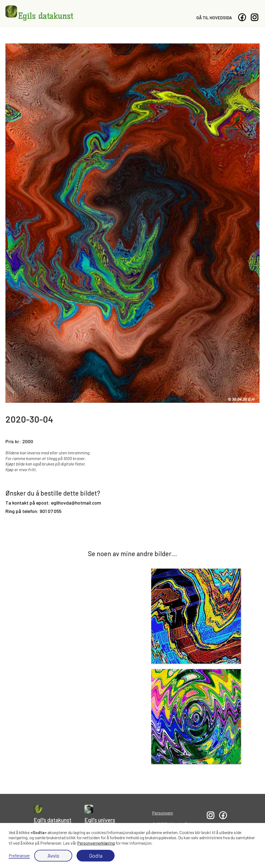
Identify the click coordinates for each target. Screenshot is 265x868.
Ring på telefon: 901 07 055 (33, 511)
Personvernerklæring (96, 843)
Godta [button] (96, 856)
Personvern (163, 813)
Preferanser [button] (19, 855)
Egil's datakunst (53, 820)
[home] (39, 13)
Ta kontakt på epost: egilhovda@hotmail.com (53, 503)
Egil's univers (100, 820)
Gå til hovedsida (214, 18)
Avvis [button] (53, 856)
